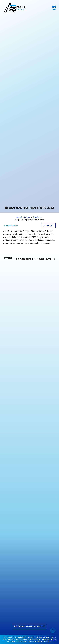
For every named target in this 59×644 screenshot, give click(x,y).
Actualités (48, 225)
